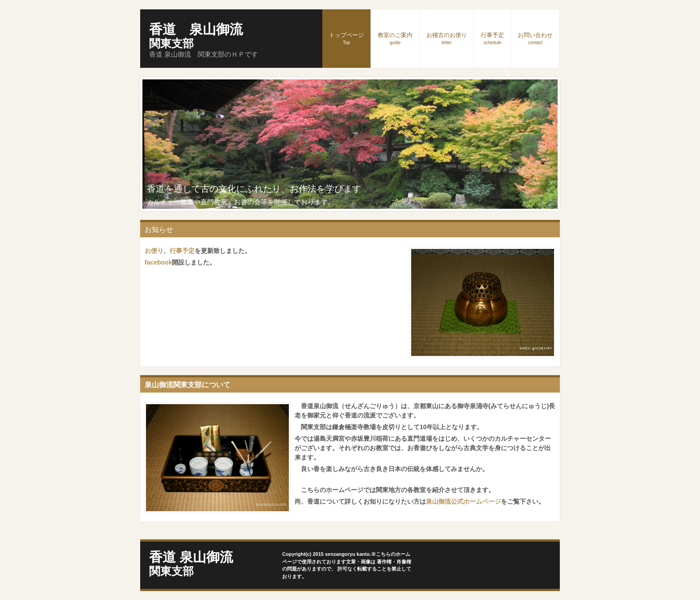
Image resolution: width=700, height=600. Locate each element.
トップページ (346, 38)
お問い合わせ (535, 38)
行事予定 (492, 38)
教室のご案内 (395, 38)
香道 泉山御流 (196, 36)
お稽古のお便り (447, 38)
